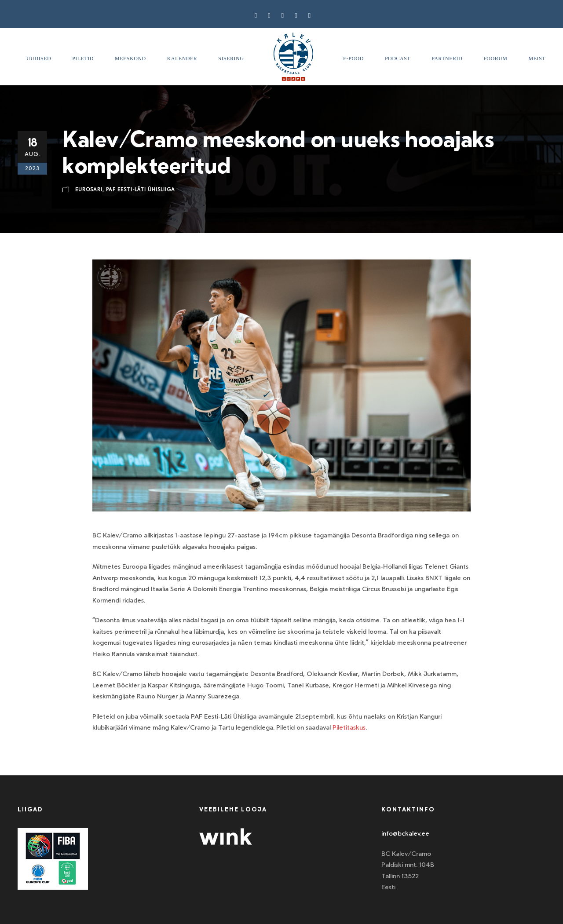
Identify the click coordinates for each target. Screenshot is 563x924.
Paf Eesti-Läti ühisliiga (141, 190)
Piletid (83, 59)
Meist (537, 59)
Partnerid (447, 59)
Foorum (495, 59)
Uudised (39, 59)
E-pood (353, 59)
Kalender (182, 59)
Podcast (398, 59)
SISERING (231, 59)
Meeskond (130, 59)
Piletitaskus (349, 727)
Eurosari (89, 190)
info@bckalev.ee (405, 833)
